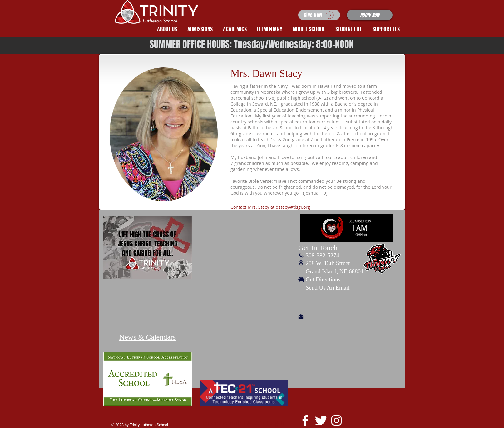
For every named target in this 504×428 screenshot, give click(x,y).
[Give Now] (319, 15)
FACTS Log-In (265, 423)
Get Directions (323, 279)
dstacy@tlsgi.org (293, 207)
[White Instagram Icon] (336, 420)
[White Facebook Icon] (305, 420)
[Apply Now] (370, 15)
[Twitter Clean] (321, 420)
